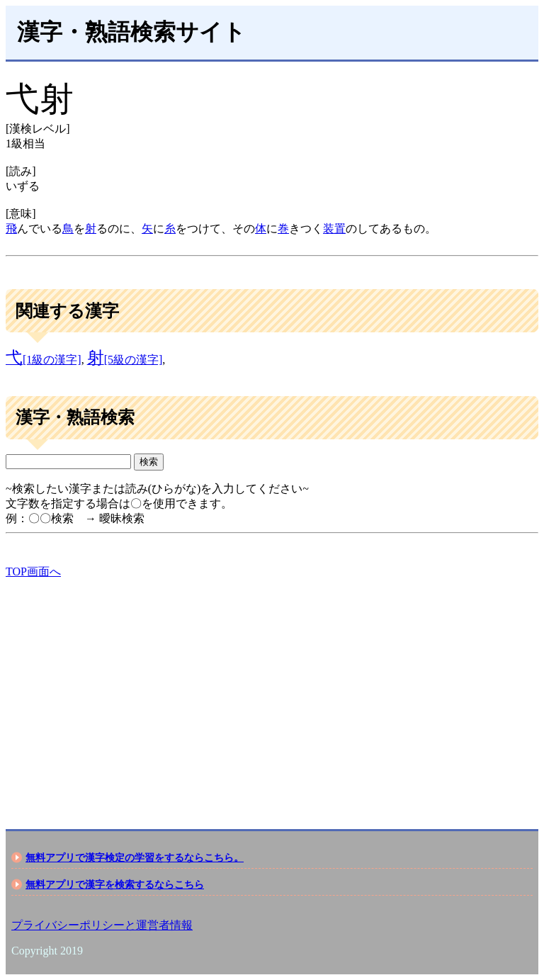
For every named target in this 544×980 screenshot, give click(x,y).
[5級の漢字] (125, 360)
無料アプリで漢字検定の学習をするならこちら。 (135, 857)
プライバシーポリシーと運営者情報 (102, 925)
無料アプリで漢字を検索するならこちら (115, 884)
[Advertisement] (272, 692)
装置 (334, 229)
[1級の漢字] (44, 360)
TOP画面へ (33, 571)
